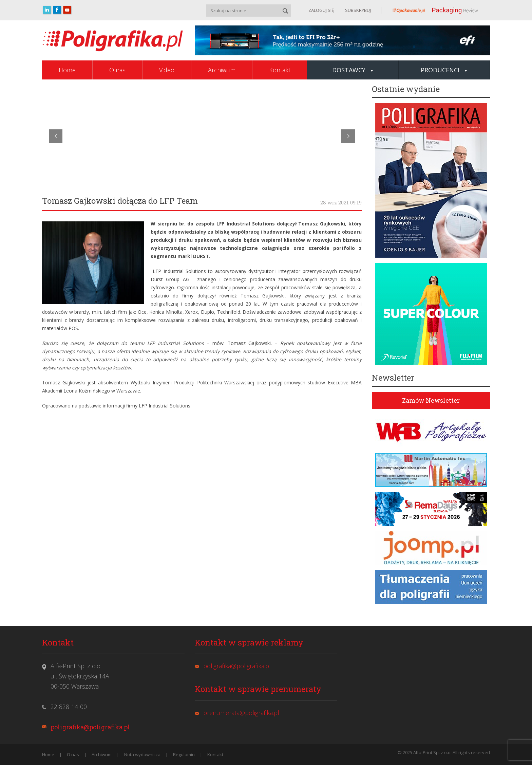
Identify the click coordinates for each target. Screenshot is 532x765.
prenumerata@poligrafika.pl (241, 713)
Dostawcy (353, 70)
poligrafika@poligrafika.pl (90, 727)
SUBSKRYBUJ (357, 10)
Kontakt (280, 70)
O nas (117, 70)
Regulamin (184, 754)
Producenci (444, 70)
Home (67, 70)
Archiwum (222, 70)
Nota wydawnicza (142, 754)
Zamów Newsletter (431, 400)
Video (167, 70)
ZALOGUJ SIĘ (321, 10)
